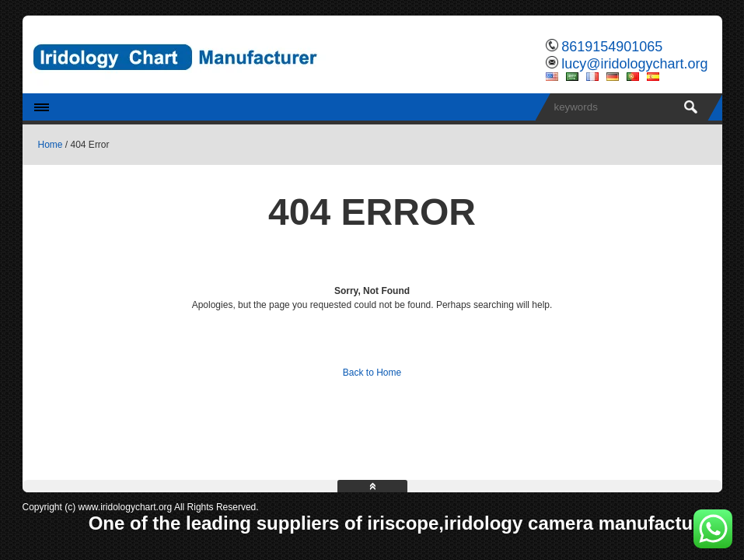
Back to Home (372, 373)
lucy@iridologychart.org (634, 64)
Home (51, 145)
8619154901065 (612, 47)
